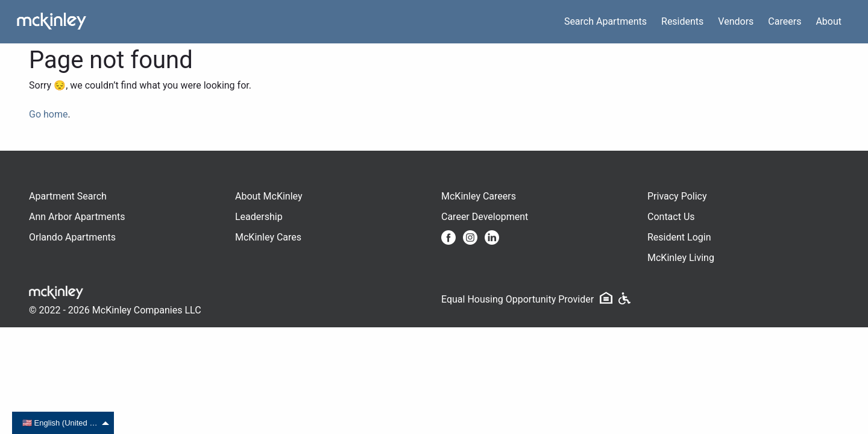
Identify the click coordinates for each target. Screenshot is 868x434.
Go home (48, 114)
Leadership (259, 217)
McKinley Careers (479, 196)
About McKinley (269, 196)
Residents (682, 21)
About (829, 21)
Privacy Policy (677, 196)
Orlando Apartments (72, 237)
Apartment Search (68, 196)
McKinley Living (681, 258)
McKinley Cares (268, 237)
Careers (785, 21)
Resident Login (679, 237)
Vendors (736, 21)
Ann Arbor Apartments (77, 217)
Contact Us (671, 217)
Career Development (485, 217)
